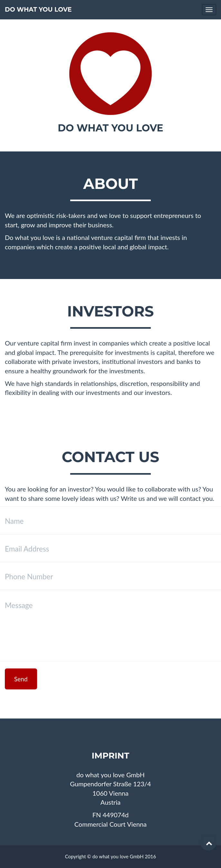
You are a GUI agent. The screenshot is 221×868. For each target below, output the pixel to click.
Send (21, 679)
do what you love (38, 10)
